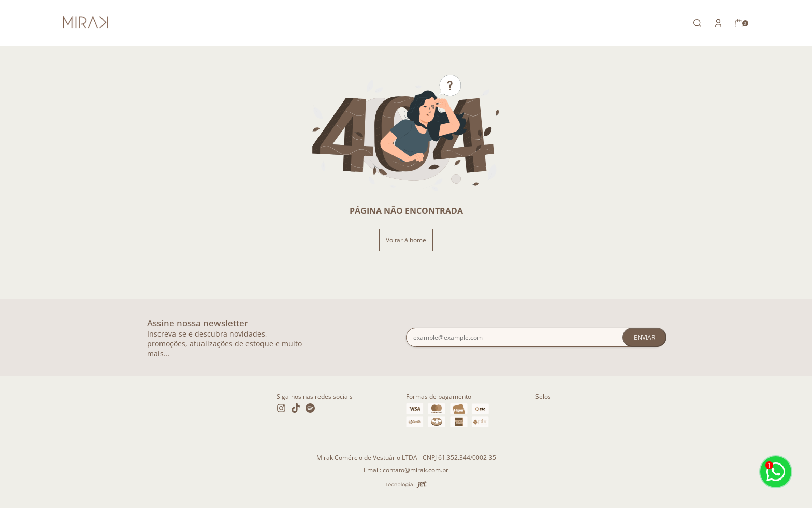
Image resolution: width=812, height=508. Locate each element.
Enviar (644, 337)
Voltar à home (406, 240)
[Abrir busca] (698, 23)
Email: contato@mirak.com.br (406, 470)
